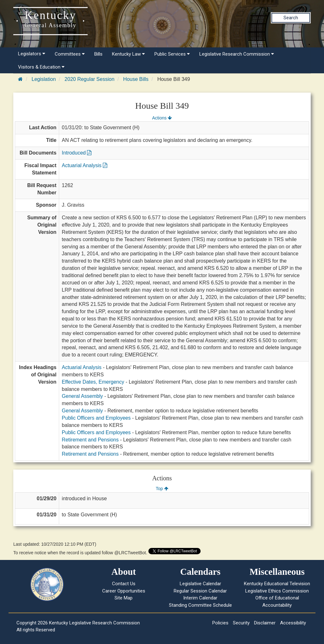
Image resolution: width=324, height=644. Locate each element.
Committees (70, 54)
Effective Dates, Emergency (93, 382)
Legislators (32, 54)
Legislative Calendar (200, 584)
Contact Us (124, 584)
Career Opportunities (124, 591)
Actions (162, 118)
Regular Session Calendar (200, 591)
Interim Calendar (200, 598)
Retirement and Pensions (90, 440)
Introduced (77, 153)
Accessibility (293, 623)
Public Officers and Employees (96, 418)
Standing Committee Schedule (200, 605)
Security (241, 623)
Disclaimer (265, 623)
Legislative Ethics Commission (277, 591)
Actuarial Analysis (84, 165)
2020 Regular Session (89, 79)
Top (162, 489)
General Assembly (82, 396)
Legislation (44, 79)
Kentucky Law (128, 54)
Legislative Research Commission (237, 54)
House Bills (136, 79)
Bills (98, 54)
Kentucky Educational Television (277, 584)
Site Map (124, 598)
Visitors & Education (41, 67)
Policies (220, 623)
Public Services (172, 54)
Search (291, 18)
